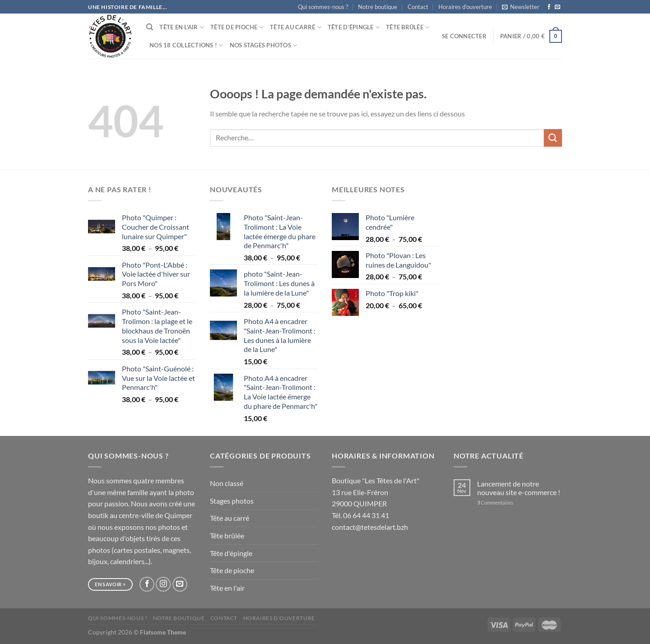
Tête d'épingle (231, 553)
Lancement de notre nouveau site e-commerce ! (519, 488)
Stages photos (232, 501)
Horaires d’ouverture (465, 7)
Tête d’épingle (354, 27)
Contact (418, 7)
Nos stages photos (264, 45)
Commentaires (495, 503)
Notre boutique (378, 7)
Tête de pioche (237, 27)
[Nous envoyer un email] (557, 7)
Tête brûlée (408, 27)
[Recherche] (150, 27)
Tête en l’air (182, 27)
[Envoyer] (553, 138)
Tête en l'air (227, 588)
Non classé (227, 483)
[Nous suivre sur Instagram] (163, 584)
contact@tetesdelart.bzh (370, 527)
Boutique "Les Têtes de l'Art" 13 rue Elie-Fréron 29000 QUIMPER (376, 492)
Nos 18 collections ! (186, 45)
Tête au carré (296, 27)
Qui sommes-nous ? (323, 7)
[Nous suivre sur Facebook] (549, 7)
